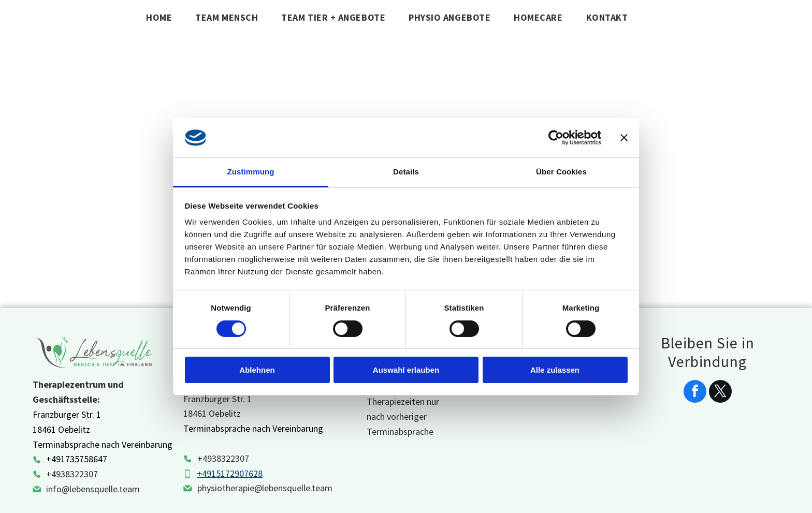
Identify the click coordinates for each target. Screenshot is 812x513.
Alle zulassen (555, 370)
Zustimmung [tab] (251, 172)
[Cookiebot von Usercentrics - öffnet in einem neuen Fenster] (556, 138)
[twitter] (720, 393)
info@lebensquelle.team (93, 489)
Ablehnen (257, 370)
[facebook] (695, 393)
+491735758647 (77, 459)
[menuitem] (163, 17)
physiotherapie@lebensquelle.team (265, 488)
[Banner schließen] (624, 138)
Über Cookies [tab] (561, 172)
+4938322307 (72, 474)
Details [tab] (406, 172)
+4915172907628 (230, 473)
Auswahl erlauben (406, 370)
